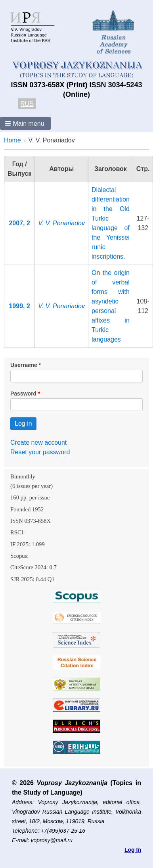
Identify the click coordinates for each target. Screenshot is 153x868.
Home (12, 140)
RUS (27, 104)
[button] (25, 123)
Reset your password (40, 452)
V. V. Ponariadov (61, 223)
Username (24, 365)
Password (23, 394)
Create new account (38, 443)
